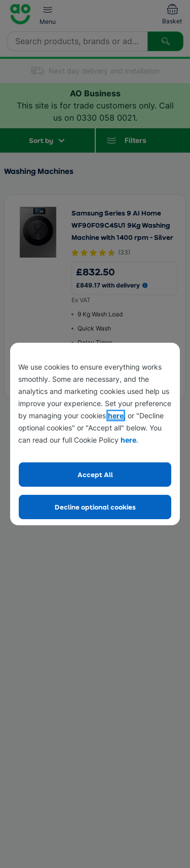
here (116, 415)
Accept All (95, 474)
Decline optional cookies (95, 507)
